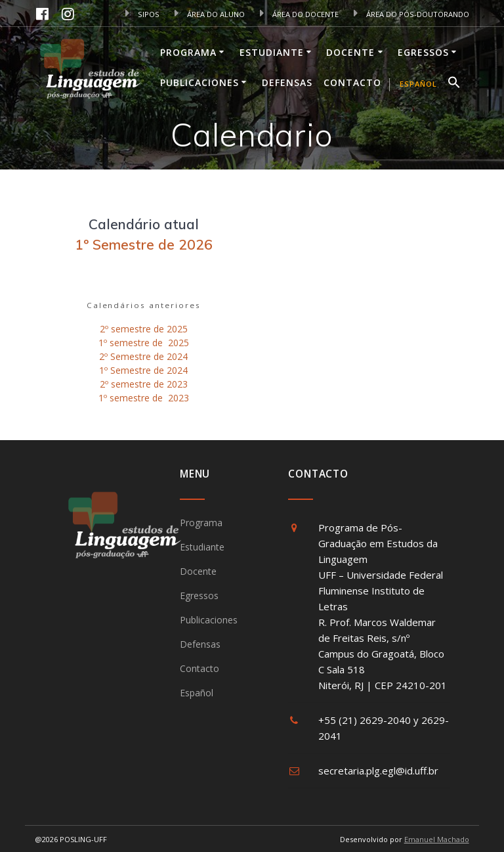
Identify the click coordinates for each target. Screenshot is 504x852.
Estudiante (272, 52)
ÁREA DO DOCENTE (299, 14)
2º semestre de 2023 (144, 384)
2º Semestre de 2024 (143, 356)
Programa (188, 52)
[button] (454, 84)
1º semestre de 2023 (144, 398)
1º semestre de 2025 (144, 343)
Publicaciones (199, 82)
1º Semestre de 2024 (143, 370)
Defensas (287, 82)
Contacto (352, 82)
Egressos (423, 52)
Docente (350, 52)
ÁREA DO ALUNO (210, 14)
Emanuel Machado (437, 839)
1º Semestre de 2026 (144, 244)
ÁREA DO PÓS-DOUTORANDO (411, 14)
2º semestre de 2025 (144, 329)
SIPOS (142, 14)
